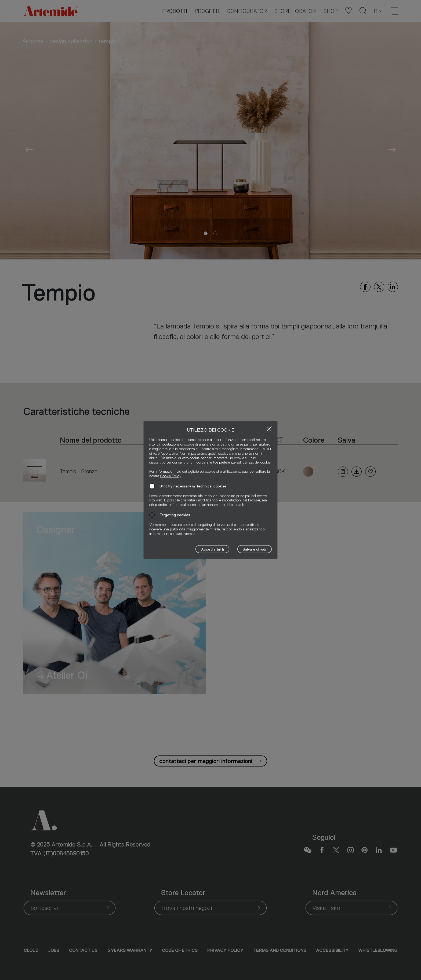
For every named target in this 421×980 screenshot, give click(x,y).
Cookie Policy (171, 476)
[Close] (269, 429)
